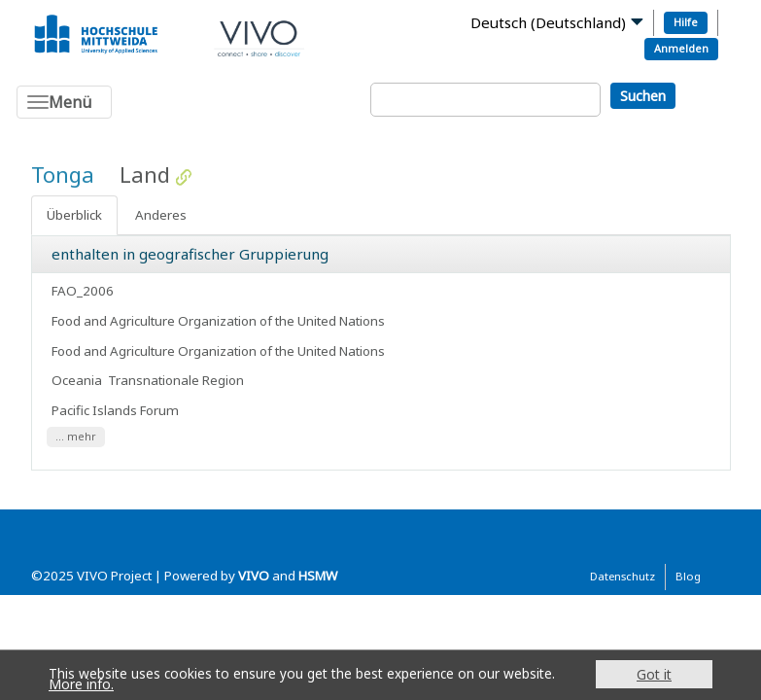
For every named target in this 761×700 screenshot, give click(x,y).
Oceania (77, 380)
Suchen (643, 96)
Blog (688, 576)
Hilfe (686, 22)
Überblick (74, 215)
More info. (81, 684)
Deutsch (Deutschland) (548, 22)
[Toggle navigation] (64, 102)
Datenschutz (623, 576)
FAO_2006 (83, 291)
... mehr (76, 437)
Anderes (161, 215)
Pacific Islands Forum (117, 410)
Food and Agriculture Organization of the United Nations (220, 321)
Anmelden (681, 48)
